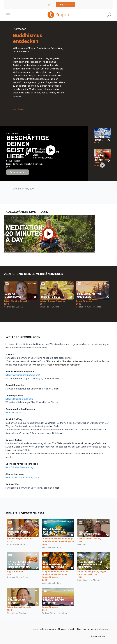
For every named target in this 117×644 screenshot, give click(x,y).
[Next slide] (102, 165)
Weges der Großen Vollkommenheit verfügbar (56, 365)
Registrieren (66, 4)
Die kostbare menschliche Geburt (23, 361)
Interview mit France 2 (92, 454)
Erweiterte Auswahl (57, 622)
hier (57, 378)
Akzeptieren (98, 636)
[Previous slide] (102, 131)
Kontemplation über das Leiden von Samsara (70, 361)
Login (48, 4)
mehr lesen (18, 109)
